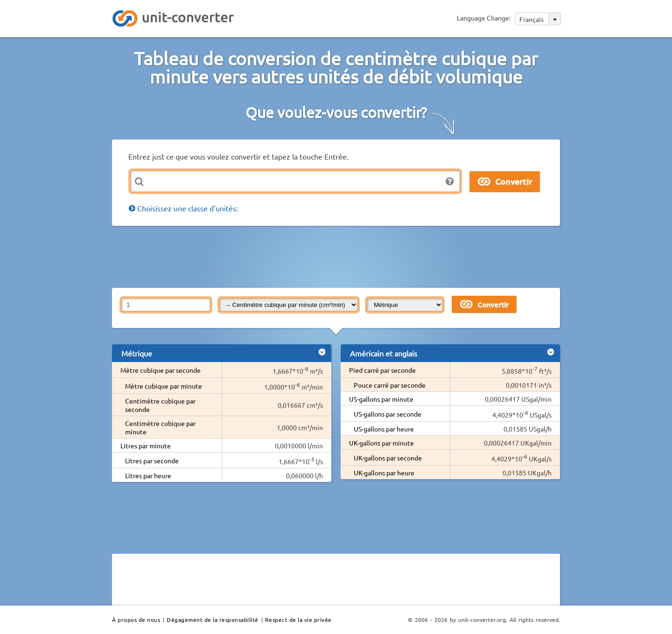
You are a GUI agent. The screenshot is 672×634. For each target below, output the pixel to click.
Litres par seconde (152, 460)
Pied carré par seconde (382, 370)
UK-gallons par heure (384, 473)
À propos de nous (136, 620)
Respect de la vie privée (298, 620)
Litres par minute (146, 446)
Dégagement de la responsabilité (213, 620)
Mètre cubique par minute (164, 386)
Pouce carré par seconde (390, 385)
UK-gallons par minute (381, 443)
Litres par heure (148, 475)
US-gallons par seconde (388, 414)
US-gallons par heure (384, 429)
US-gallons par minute (381, 399)
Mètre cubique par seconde (161, 370)
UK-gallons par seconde (388, 458)
